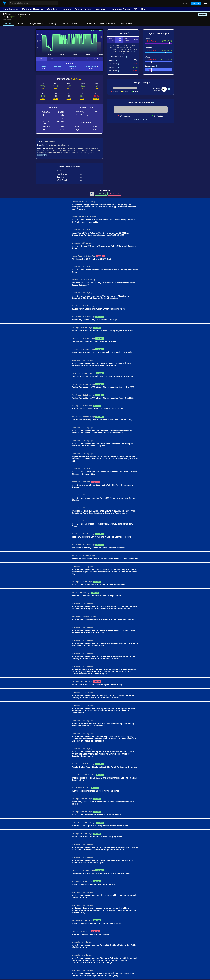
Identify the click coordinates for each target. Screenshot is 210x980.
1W (53, 59)
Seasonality (101, 9)
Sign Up (196, 3)
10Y (86, 59)
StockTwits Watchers (69, 167)
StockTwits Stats (71, 24)
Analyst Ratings (83, 9)
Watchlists (52, 9)
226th (42, 99)
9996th (96, 99)
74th (82, 89)
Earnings (66, 9)
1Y (75, 59)
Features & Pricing (120, 9)
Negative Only (115, 194)
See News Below (141, 119)
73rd (42, 89)
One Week (127, 40)
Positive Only (101, 194)
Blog (144, 9)
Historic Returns (108, 24)
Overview (9, 24)
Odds (21, 24)
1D (41, 59)
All (92, 194)
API (136, 9)
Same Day (111, 40)
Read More (42, 155)
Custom (97, 59)
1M (64, 59)
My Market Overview (33, 9)
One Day (119, 40)
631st (69, 99)
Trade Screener (10, 9)
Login (186, 3)
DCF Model (89, 24)
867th (56, 99)
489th (82, 99)
